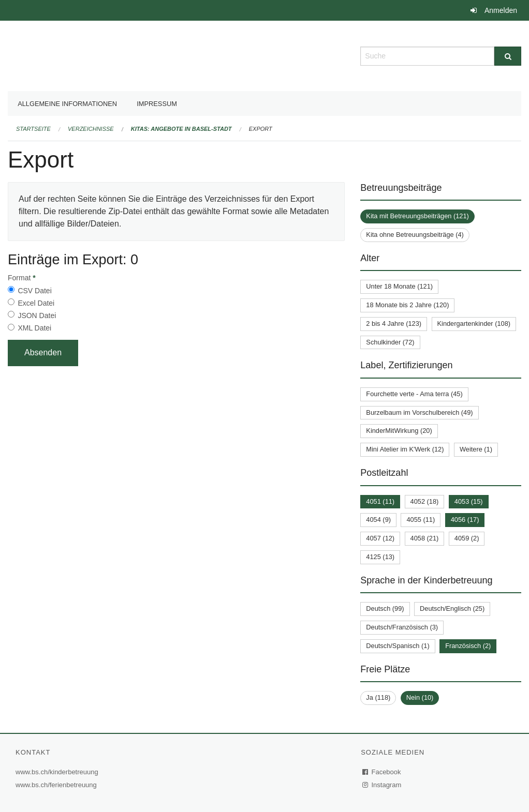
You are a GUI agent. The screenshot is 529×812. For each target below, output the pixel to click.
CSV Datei (34, 291)
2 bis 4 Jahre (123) (394, 324)
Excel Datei (36, 303)
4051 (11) (380, 501)
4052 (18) (425, 501)
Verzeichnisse (91, 129)
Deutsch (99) (385, 608)
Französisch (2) (468, 646)
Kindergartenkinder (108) (474, 324)
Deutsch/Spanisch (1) (398, 646)
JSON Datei (37, 315)
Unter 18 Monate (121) (399, 286)
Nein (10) (420, 697)
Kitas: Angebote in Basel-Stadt (181, 129)
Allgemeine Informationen (67, 104)
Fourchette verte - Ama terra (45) (414, 394)
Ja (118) (378, 697)
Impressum (157, 104)
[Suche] (508, 56)
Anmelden (501, 10)
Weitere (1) (476, 449)
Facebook (382, 772)
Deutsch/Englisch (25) (452, 608)
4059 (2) (467, 538)
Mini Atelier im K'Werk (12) (405, 449)
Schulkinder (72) (390, 342)
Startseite (33, 129)
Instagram (382, 785)
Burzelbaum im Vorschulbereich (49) (419, 412)
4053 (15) (469, 501)
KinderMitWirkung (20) (399, 431)
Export (261, 129)
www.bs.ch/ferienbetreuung (57, 785)
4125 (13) (380, 557)
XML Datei (34, 328)
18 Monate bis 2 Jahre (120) (407, 305)
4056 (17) (465, 520)
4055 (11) (421, 520)
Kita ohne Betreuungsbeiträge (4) (415, 235)
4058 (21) (425, 538)
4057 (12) (380, 538)
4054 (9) (378, 520)
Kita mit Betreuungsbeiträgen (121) (417, 216)
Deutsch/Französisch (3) (402, 627)
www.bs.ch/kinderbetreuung (58, 772)
